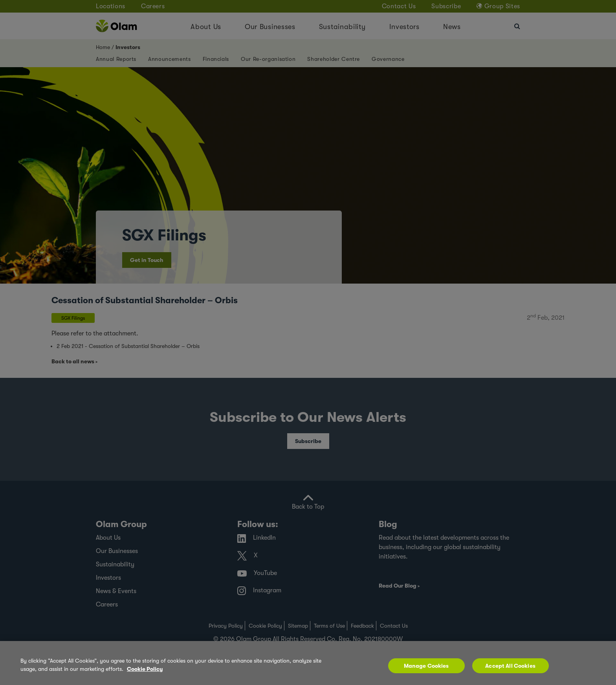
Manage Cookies (426, 666)
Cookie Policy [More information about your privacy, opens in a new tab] (145, 669)
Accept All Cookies (510, 666)
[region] (308, 663)
